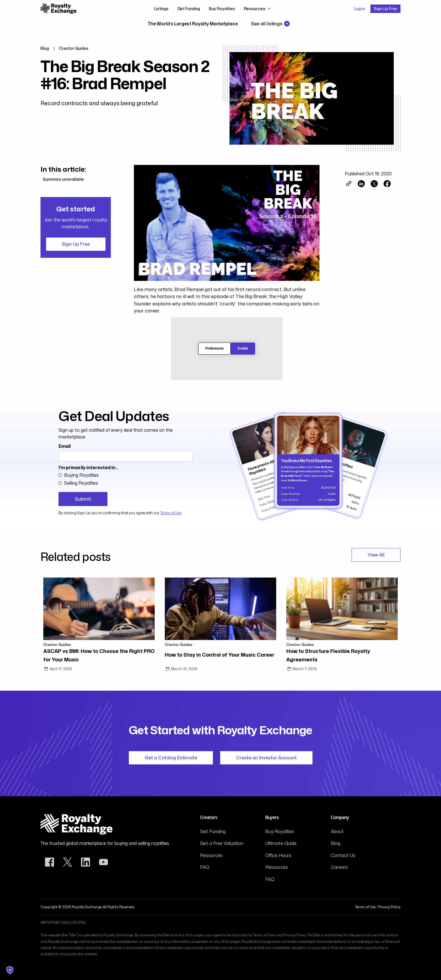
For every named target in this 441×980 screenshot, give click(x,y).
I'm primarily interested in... (89, 467)
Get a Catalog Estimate (171, 758)
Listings (161, 9)
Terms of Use (171, 513)
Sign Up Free (385, 9)
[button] (257, 9)
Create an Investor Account (266, 758)
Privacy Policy (389, 907)
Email (65, 446)
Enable (243, 348)
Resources (211, 855)
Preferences (214, 348)
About (337, 831)
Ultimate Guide (281, 843)
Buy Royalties (222, 9)
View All (376, 555)
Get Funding (189, 9)
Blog (336, 843)
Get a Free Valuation (222, 843)
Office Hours (278, 855)
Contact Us (343, 855)
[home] (58, 9)
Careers (339, 867)
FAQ (205, 867)
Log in (359, 9)
